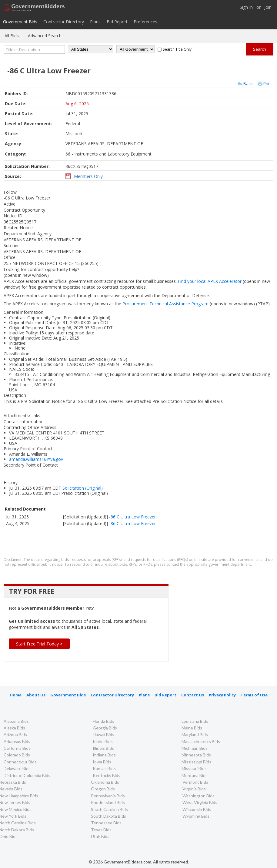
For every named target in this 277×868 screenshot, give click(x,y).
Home (16, 695)
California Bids (17, 748)
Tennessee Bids (106, 823)
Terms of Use (254, 695)
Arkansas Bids (17, 741)
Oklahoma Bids (105, 782)
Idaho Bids (103, 741)
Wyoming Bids (196, 816)
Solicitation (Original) (83, 488)
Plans (95, 22)
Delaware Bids (17, 768)
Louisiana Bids (195, 721)
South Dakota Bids (108, 816)
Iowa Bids (102, 762)
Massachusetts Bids (201, 741)
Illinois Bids (103, 748)
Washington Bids (199, 796)
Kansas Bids (104, 768)
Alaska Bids (14, 728)
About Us (36, 695)
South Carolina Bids (109, 809)
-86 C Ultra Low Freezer (132, 517)
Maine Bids (192, 728)
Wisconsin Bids (197, 809)
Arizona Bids (15, 734)
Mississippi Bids (196, 762)
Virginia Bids (194, 789)
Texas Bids (101, 830)
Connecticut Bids (20, 762)
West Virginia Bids (200, 802)
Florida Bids (103, 721)
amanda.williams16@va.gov (36, 459)
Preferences (145, 22)
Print (268, 84)
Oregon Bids (103, 789)
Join (268, 7)
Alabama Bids (16, 721)
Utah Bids (100, 836)
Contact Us (193, 695)
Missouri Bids (194, 768)
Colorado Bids (17, 755)
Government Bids (20, 22)
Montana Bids (195, 775)
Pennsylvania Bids (108, 796)
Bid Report (117, 22)
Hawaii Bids (103, 734)
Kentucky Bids (107, 775)
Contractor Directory (64, 22)
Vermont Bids (195, 782)
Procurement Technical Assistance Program (189, 304)
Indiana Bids (104, 755)
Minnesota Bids (196, 755)
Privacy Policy (222, 695)
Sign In (246, 7)
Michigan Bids (195, 748)
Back (248, 84)
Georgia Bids (105, 728)
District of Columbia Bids (27, 775)
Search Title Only (177, 49)
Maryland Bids (195, 734)
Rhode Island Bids (108, 802)
